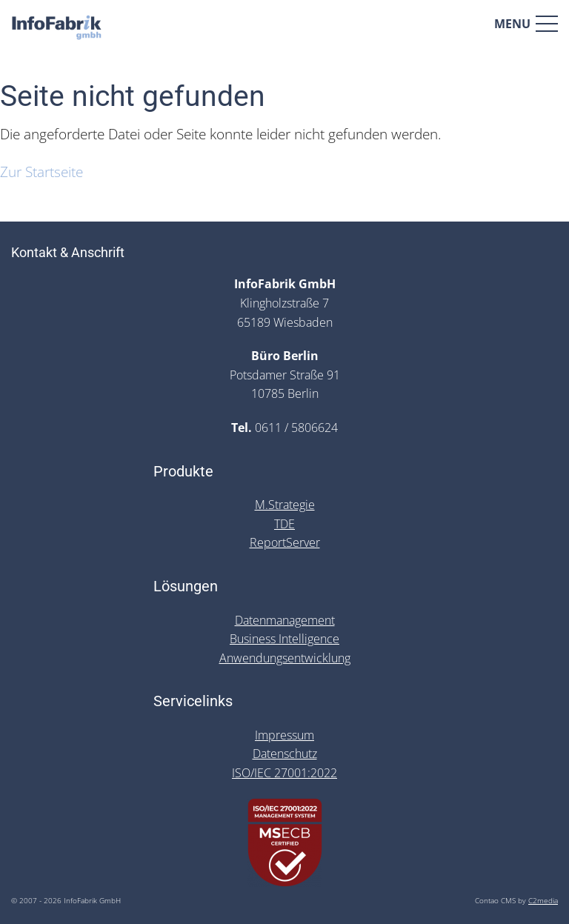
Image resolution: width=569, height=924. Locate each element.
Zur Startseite (41, 172)
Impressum (284, 735)
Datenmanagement (285, 620)
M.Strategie (285, 505)
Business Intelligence (284, 639)
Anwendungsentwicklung (285, 658)
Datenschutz (285, 754)
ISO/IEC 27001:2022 (284, 773)
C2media (543, 901)
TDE (284, 524)
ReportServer (285, 542)
